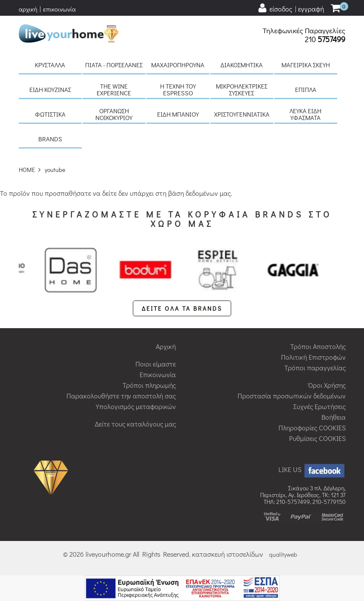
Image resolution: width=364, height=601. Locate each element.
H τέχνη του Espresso (178, 89)
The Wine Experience (114, 89)
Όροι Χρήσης (327, 385)
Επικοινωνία (158, 374)
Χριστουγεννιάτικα (242, 114)
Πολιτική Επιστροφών (313, 357)
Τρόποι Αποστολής (318, 346)
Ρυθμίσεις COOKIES (317, 438)
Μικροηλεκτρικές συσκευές (242, 89)
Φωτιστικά (50, 114)
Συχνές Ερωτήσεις (320, 406)
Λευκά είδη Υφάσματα (305, 114)
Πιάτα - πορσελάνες (114, 65)
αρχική (28, 9)
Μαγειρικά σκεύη (306, 65)
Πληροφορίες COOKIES (312, 428)
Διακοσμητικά (242, 65)
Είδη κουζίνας (50, 89)
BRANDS (50, 139)
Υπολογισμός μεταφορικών (136, 406)
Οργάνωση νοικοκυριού (114, 114)
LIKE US (312, 469)
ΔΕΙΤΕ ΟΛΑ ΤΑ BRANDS (182, 308)
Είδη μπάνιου (178, 114)
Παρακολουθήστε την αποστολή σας (121, 396)
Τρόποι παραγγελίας (315, 368)
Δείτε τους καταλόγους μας (135, 424)
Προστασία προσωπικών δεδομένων (292, 396)
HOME (27, 170)
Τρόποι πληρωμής (149, 385)
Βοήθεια (334, 417)
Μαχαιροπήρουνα (178, 65)
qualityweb (283, 554)
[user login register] (291, 8)
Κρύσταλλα (50, 65)
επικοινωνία (59, 9)
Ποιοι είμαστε (156, 364)
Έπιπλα (306, 89)
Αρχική (166, 346)
